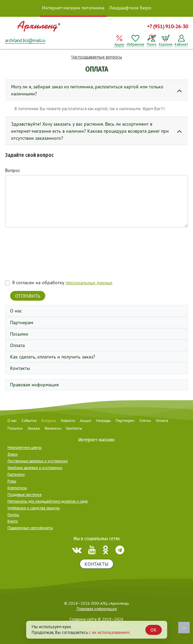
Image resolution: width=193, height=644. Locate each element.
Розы (12, 481)
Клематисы (17, 488)
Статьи (145, 420)
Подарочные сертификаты (30, 528)
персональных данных (89, 283)
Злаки (13, 454)
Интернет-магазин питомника (73, 8)
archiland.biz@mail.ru (25, 40)
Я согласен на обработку (62, 283)
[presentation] (56, 254)
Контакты (20, 368)
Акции (86, 420)
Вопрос (13, 170)
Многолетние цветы (25, 447)
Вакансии (53, 428)
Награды (103, 420)
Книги (13, 521)
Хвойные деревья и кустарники (35, 467)
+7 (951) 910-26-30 (167, 26)
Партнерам (22, 323)
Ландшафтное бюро (130, 8)
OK (154, 630)
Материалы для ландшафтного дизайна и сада (47, 501)
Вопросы (49, 420)
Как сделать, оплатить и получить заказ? (53, 357)
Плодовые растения (25, 494)
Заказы (34, 428)
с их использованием (109, 632)
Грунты (13, 514)
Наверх (184, 628)
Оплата (17, 345)
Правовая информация (34, 385)
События (29, 420)
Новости (68, 420)
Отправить (28, 296)
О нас (16, 311)
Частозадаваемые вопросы (97, 57)
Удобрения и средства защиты (34, 508)
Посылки (19, 334)
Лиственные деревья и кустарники (38, 461)
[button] (96, 91)
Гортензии (16, 474)
